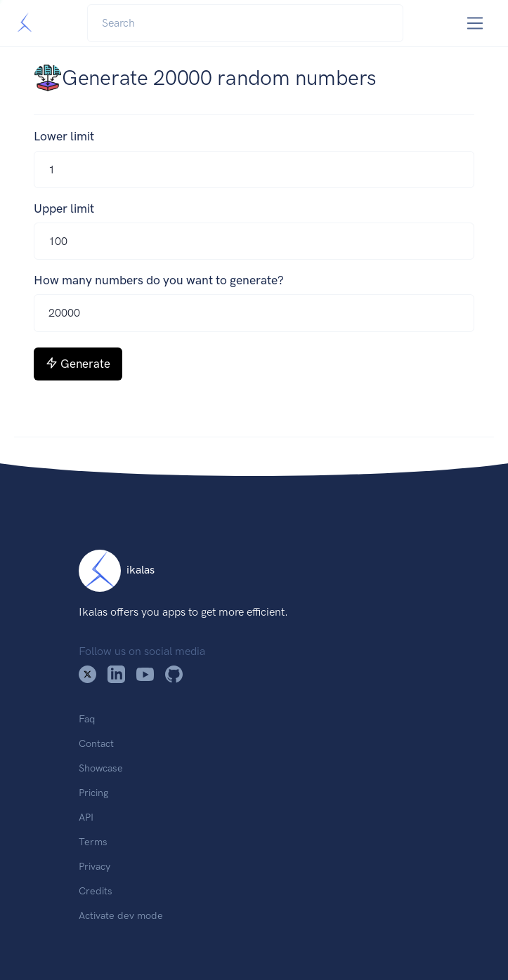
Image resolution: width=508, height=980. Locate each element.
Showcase (101, 768)
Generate (78, 364)
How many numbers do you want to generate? (159, 280)
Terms (93, 842)
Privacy (95, 866)
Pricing (93, 793)
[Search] (245, 23)
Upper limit (64, 208)
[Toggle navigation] (475, 24)
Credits (96, 891)
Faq (87, 719)
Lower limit (64, 136)
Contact (96, 743)
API (86, 817)
